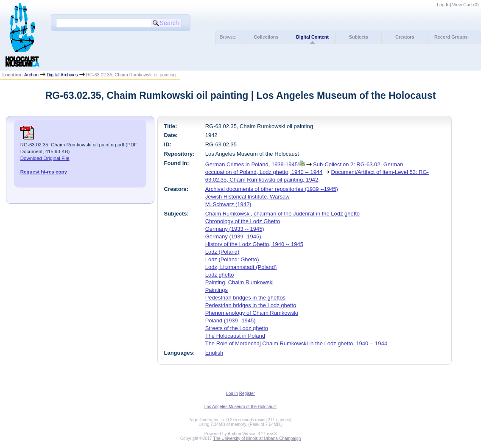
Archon (31, 75)
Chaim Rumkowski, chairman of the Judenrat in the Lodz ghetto (282, 214)
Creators (405, 37)
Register (247, 393)
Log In (443, 5)
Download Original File (45, 158)
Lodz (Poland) (222, 252)
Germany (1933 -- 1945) (235, 229)
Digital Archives (62, 75)
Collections (266, 37)
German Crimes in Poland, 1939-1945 (252, 164)
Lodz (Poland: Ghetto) (232, 259)
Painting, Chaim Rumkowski (239, 282)
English (214, 353)
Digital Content (312, 37)
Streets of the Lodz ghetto (237, 328)
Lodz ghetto (220, 275)
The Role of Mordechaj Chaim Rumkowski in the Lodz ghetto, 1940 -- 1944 (296, 343)
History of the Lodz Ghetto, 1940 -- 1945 (254, 244)
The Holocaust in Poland (235, 336)
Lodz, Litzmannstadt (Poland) (241, 267)
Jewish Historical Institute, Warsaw (247, 197)
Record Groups (451, 37)
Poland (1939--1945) (231, 321)
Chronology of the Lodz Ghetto (243, 221)
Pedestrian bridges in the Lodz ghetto (251, 305)
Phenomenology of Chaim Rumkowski (252, 313)
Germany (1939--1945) (233, 237)
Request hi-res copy (44, 172)
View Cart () (466, 5)
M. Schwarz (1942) (228, 204)
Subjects (359, 37)
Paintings (217, 290)
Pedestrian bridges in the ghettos (245, 298)
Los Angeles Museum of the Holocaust (241, 407)
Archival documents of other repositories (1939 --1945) (272, 189)
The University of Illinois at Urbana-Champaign (257, 438)
